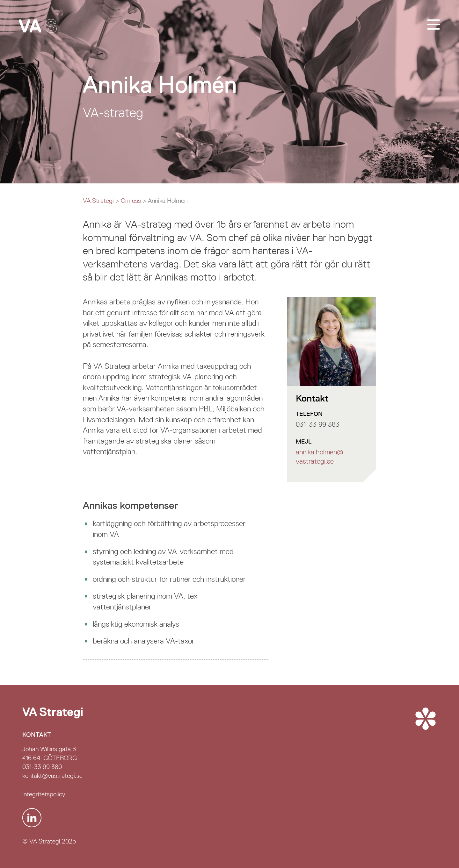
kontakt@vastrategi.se (52, 776)
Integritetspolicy (44, 794)
